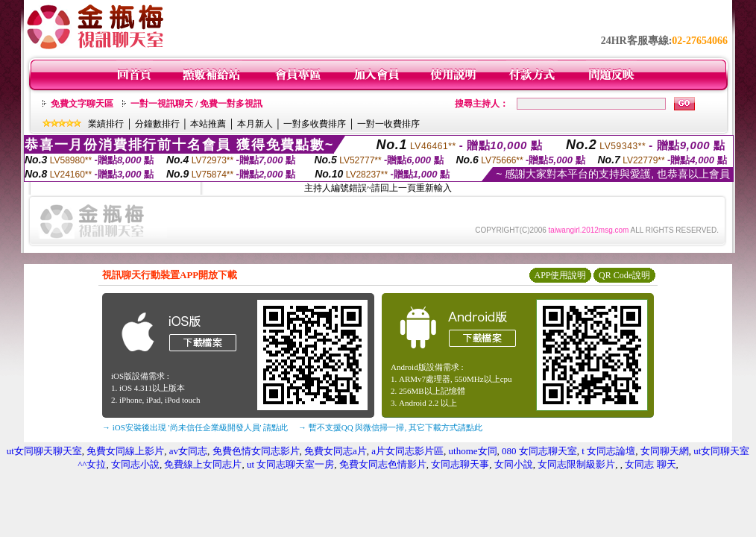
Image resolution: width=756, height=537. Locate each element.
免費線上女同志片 (203, 464)
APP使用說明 (560, 275)
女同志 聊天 (650, 464)
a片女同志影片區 (407, 451)
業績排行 (106, 124)
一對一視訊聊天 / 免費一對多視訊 (196, 104)
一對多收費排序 (315, 124)
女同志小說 (135, 464)
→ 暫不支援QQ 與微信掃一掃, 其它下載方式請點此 (390, 427)
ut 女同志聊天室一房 (290, 464)
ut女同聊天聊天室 (44, 451)
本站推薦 (208, 124)
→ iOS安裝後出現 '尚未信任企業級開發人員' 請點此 (195, 427)
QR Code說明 (624, 275)
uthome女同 (473, 451)
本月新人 (255, 124)
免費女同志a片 (336, 451)
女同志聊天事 (460, 464)
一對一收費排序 (388, 124)
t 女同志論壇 (608, 451)
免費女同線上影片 (125, 451)
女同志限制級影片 (576, 464)
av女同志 (188, 451)
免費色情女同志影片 (256, 451)
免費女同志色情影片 (383, 464)
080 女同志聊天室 (539, 451)
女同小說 (514, 464)
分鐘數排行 (157, 124)
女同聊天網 (665, 451)
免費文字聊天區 (82, 104)
